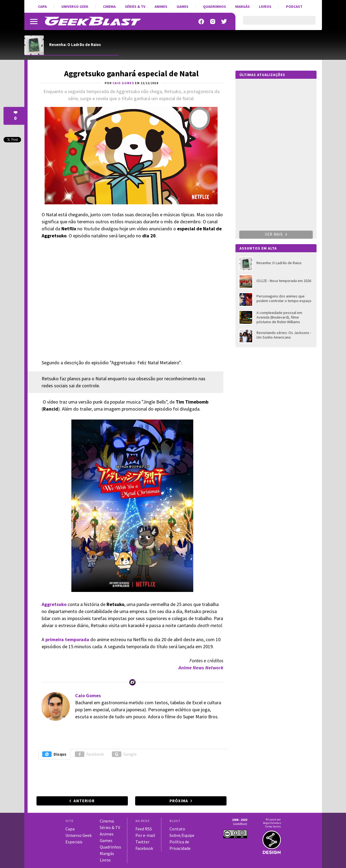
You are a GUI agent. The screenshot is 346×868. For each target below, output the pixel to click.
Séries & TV (135, 6)
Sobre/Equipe (182, 835)
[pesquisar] (275, 24)
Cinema (109, 6)
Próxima (179, 801)
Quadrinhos (214, 6)
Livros (265, 6)
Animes (161, 6)
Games (182, 6)
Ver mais (276, 234)
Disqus (54, 754)
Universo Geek (75, 6)
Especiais (74, 842)
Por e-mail (145, 835)
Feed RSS (144, 829)
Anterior (84, 801)
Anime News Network (201, 668)
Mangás (242, 6)
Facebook (89, 754)
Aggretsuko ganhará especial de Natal (131, 73)
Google (124, 754)
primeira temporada (67, 639)
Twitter (142, 842)
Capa (42, 6)
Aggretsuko (54, 604)
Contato (177, 829)
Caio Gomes (88, 695)
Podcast (294, 6)
